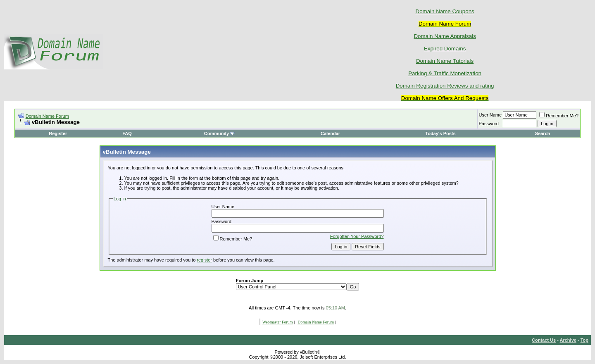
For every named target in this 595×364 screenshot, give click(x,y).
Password (489, 124)
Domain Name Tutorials (445, 61)
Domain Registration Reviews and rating (445, 86)
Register (58, 133)
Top (584, 340)
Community (220, 133)
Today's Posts (440, 133)
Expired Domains (445, 49)
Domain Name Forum (47, 116)
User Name (490, 115)
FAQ (127, 133)
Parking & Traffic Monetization (445, 73)
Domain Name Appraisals (445, 36)
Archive (568, 340)
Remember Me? (559, 116)
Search (543, 133)
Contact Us (544, 340)
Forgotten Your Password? (357, 236)
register (204, 260)
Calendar (330, 133)
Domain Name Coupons (445, 11)
